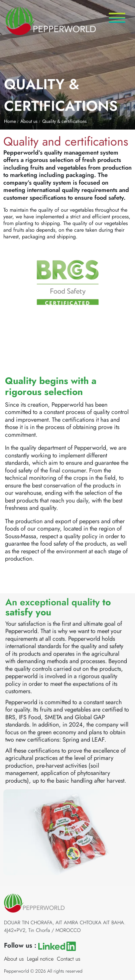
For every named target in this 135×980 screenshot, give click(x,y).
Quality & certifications (65, 121)
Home (10, 121)
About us (29, 121)
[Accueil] (48, 17)
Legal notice (40, 959)
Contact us (68, 959)
